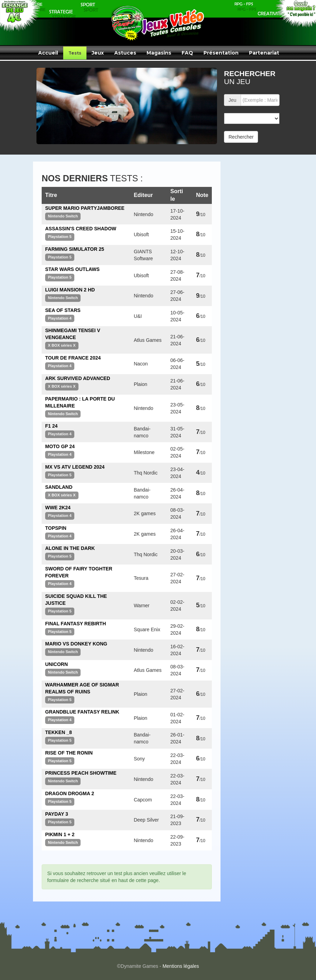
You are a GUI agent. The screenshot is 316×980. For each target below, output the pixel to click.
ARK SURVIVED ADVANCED (78, 378)
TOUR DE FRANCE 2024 (73, 358)
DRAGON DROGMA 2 (70, 793)
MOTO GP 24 (60, 446)
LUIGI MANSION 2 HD (70, 290)
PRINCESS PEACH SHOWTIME (81, 773)
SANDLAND (59, 487)
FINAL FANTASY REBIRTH (76, 624)
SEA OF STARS (63, 310)
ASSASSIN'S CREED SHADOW (81, 229)
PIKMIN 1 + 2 (60, 834)
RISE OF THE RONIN (69, 753)
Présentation (221, 53)
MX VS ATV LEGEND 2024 (75, 467)
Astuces (125, 53)
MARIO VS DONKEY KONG (76, 644)
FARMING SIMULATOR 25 (75, 249)
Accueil (48, 53)
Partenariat (264, 53)
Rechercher (241, 137)
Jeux (98, 53)
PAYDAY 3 (57, 814)
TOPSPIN (56, 528)
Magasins (159, 53)
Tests (75, 53)
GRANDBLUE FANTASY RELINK (82, 712)
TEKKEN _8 (59, 732)
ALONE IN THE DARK (70, 548)
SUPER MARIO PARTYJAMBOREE (85, 208)
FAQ (187, 53)
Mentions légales (181, 966)
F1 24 (51, 426)
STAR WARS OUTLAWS (72, 269)
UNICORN (56, 664)
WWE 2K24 (58, 508)
